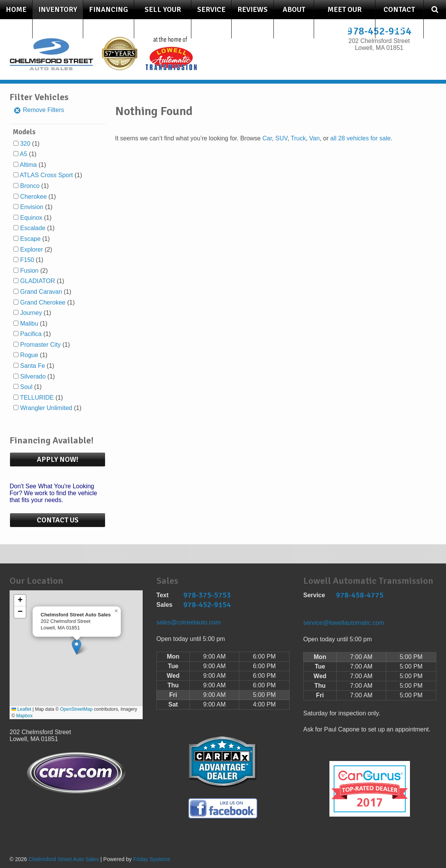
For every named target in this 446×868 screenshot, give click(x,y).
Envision (31, 207)
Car (267, 138)
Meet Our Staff (345, 19)
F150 (27, 260)
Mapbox (24, 716)
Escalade (33, 228)
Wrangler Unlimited (46, 408)
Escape (30, 239)
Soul (26, 387)
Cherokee (33, 197)
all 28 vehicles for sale (360, 138)
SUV (281, 138)
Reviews (253, 10)
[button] (77, 647)
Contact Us (399, 19)
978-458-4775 (360, 595)
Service (211, 10)
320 (25, 144)
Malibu (29, 324)
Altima (28, 165)
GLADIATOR (37, 281)
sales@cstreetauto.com (188, 622)
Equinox (31, 218)
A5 (24, 154)
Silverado (33, 376)
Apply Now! (58, 460)
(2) (36, 250)
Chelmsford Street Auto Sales (64, 859)
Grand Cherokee (43, 302)
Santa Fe (32, 366)
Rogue (29, 355)
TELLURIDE (37, 398)
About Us (294, 19)
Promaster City (40, 345)
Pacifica (31, 334)
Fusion (29, 271)
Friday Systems (151, 859)
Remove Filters (39, 110)
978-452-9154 (207, 605)
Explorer (31, 250)
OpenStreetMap (77, 709)
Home (16, 10)
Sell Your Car (163, 19)
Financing (109, 10)
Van (314, 138)
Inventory (58, 10)
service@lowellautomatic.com (344, 623)
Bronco (30, 186)
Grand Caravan (41, 292)
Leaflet (21, 709)
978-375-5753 (207, 595)
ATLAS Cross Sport (46, 175)
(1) (30, 144)
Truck (298, 138)
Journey (31, 313)
